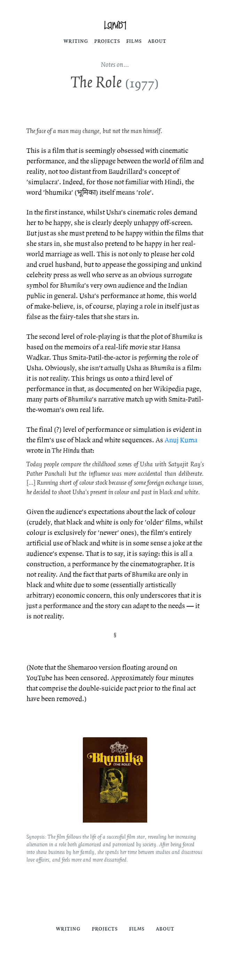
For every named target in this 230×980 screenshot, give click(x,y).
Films (134, 41)
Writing (76, 41)
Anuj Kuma (181, 440)
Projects (107, 41)
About (157, 41)
